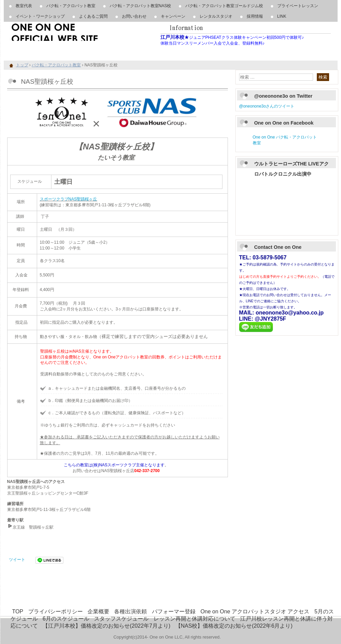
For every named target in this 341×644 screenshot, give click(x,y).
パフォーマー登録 (174, 611)
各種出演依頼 (130, 611)
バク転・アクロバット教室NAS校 (141, 6)
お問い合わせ (134, 16)
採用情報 (255, 16)
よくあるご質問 (93, 16)
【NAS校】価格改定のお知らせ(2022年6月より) (234, 626)
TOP (18, 611)
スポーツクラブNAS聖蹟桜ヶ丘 (69, 199)
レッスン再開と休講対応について (195, 619)
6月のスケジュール (66, 619)
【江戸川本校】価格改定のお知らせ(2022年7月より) (106, 626)
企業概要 (98, 611)
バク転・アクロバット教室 (71, 6)
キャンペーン (173, 16)
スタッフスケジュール (121, 619)
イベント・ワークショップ (40, 16)
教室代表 (24, 6)
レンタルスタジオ (216, 16)
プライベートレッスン (298, 6)
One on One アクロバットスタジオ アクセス (255, 611)
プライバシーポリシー (56, 611)
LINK (282, 16)
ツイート (17, 560)
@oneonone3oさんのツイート (267, 106)
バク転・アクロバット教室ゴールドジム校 (224, 6)
